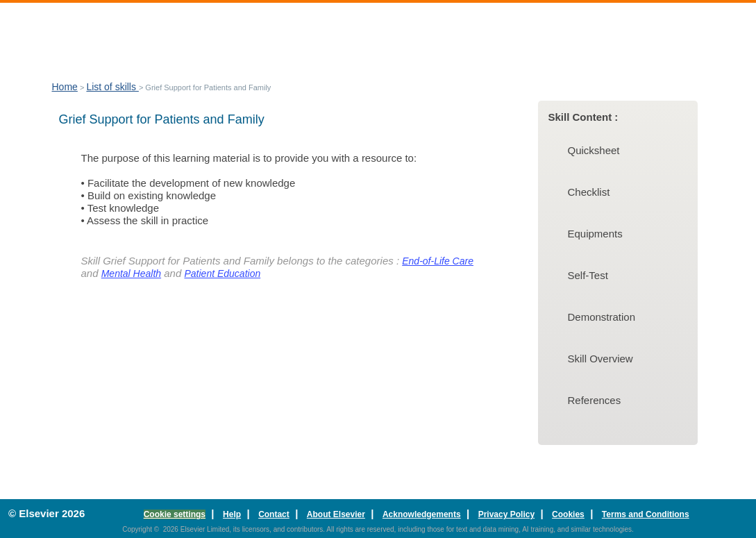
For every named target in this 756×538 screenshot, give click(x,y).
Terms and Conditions (646, 514)
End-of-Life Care (438, 261)
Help (232, 514)
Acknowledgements (422, 514)
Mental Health (131, 274)
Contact (274, 514)
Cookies (568, 514)
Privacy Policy (506, 514)
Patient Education (222, 274)
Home (65, 87)
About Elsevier (336, 514)
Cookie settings (175, 514)
